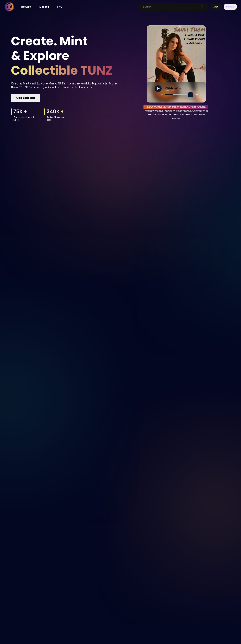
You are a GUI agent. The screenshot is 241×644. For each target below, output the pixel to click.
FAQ (60, 7)
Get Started (26, 98)
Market (44, 7)
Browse (26, 7)
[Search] (170, 7)
